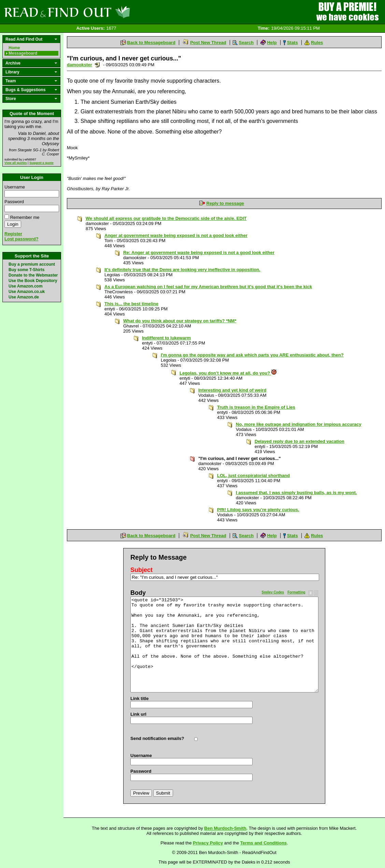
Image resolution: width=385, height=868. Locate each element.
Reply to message (225, 203)
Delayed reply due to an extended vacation (300, 441)
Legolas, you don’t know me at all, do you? (228, 373)
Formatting (296, 592)
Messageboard (23, 53)
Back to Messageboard (151, 43)
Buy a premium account (32, 264)
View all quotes (16, 163)
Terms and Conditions (263, 843)
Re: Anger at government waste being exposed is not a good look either (199, 253)
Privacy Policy (208, 843)
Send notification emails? (157, 738)
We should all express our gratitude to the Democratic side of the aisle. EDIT (166, 218)
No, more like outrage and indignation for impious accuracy (299, 424)
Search (246, 43)
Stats (293, 43)
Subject (141, 570)
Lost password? (22, 239)
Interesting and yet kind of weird (232, 390)
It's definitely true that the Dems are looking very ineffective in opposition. (182, 270)
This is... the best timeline (131, 304)
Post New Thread (208, 43)
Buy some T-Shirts (26, 270)
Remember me (25, 217)
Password (14, 202)
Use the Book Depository (33, 281)
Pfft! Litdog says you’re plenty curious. (258, 510)
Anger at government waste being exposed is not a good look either (176, 235)
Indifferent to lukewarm (166, 338)
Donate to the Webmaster (33, 275)
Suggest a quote (41, 163)
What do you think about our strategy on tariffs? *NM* (180, 321)
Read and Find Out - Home (103, 12)
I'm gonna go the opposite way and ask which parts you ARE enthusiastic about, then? (252, 355)
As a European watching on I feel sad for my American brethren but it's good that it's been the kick (208, 287)
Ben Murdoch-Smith (225, 828)
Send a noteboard (97, 65)
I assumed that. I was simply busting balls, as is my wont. (296, 493)
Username (15, 187)
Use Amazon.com (26, 286)
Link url (138, 714)
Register (13, 234)
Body (138, 593)
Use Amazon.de (24, 297)
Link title (139, 698)
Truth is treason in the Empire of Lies (256, 407)
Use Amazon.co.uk (27, 292)
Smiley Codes (273, 592)
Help (272, 43)
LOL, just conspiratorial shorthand (253, 475)
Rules (317, 43)
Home (14, 48)
